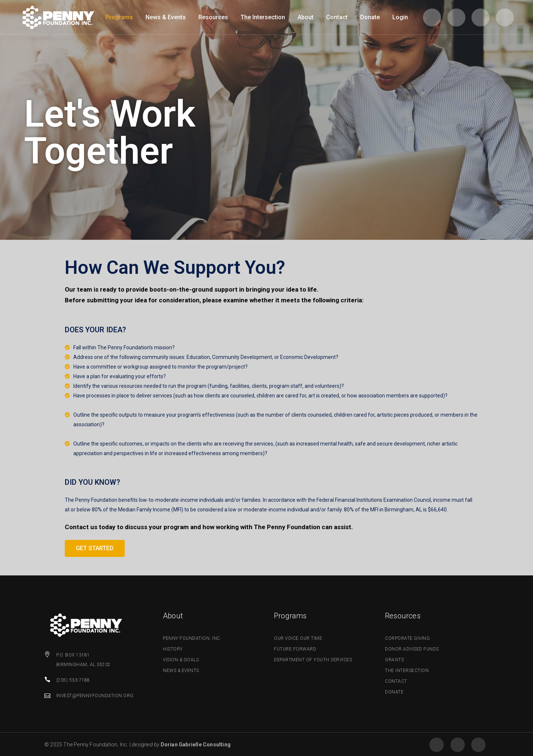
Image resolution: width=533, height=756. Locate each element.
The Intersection (407, 671)
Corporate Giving (407, 638)
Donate (394, 692)
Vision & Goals (181, 660)
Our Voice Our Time (298, 638)
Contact (396, 681)
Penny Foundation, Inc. (192, 638)
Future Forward (295, 649)
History (173, 649)
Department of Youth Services (313, 660)
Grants (394, 660)
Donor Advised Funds (412, 649)
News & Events (181, 671)
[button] (95, 548)
